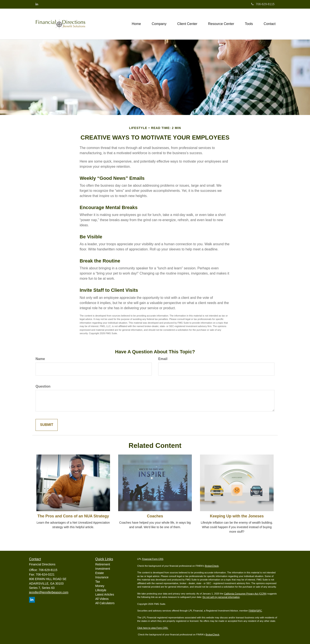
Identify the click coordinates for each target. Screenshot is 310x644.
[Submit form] (47, 425)
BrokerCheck (212, 566)
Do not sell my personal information (221, 597)
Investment (103, 569)
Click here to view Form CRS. (153, 628)
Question (43, 386)
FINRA (252, 611)
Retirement (103, 564)
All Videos (102, 599)
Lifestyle (101, 590)
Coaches (155, 516)
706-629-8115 (263, 4)
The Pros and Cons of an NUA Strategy (73, 516)
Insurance (102, 577)
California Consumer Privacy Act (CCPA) (245, 594)
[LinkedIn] (37, 4)
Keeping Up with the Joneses (237, 516)
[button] (159, 24)
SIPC (259, 611)
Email (163, 359)
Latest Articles (105, 594)
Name (40, 359)
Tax (98, 582)
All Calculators (105, 603)
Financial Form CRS (153, 559)
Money (100, 586)
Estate (100, 573)
